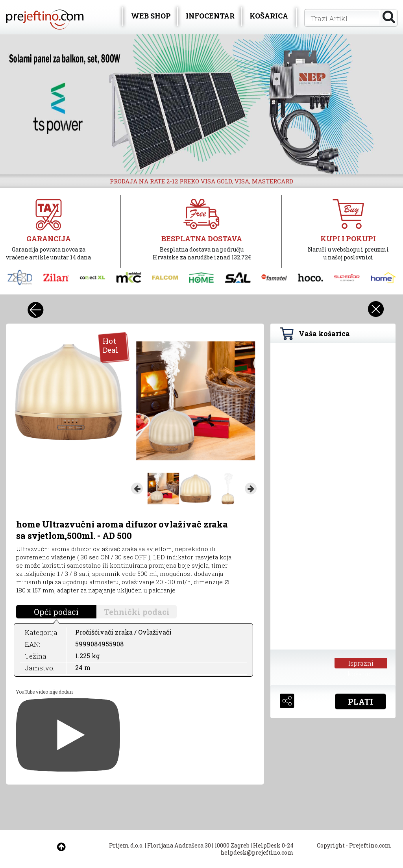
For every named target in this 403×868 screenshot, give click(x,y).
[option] (201, 104)
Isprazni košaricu (361, 664)
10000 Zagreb (232, 845)
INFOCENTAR (210, 16)
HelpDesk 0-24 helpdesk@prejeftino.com (257, 849)
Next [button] (251, 489)
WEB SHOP (151, 16)
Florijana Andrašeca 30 (179, 845)
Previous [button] (137, 489)
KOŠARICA (269, 16)
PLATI (360, 701)
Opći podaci (56, 612)
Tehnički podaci (137, 612)
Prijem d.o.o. (126, 845)
